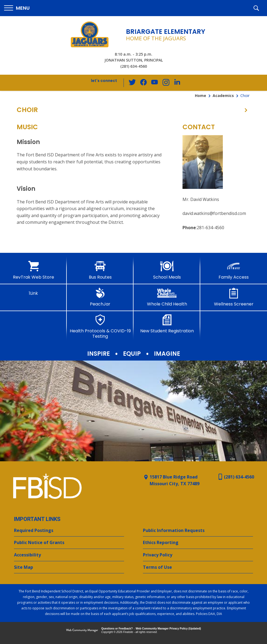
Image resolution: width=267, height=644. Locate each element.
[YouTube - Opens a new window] (155, 83)
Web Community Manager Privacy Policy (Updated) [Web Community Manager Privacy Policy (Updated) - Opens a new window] (168, 629)
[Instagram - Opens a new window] (166, 83)
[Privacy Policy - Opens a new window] (198, 555)
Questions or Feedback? (117, 629)
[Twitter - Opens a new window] (133, 82)
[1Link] (33, 292)
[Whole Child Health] (167, 297)
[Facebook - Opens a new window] (144, 83)
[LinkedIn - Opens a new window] (176, 82)
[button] (17, 8)
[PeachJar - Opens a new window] (100, 297)
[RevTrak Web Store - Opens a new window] (33, 270)
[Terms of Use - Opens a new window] (198, 567)
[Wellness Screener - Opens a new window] (234, 297)
